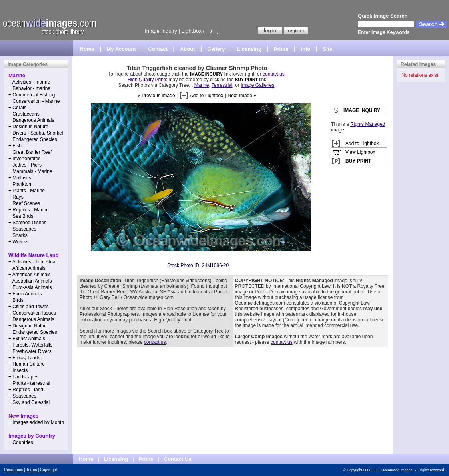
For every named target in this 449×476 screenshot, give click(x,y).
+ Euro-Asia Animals (30, 287)
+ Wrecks (18, 242)
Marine (202, 85)
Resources (14, 470)
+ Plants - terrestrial (29, 383)
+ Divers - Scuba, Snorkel (36, 133)
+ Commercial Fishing (32, 95)
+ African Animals (27, 268)
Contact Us (178, 459)
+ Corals (17, 108)
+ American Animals (30, 275)
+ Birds (16, 300)
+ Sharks (18, 235)
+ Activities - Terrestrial (32, 262)
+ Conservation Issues (32, 313)
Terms (31, 470)
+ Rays (16, 197)
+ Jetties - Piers (25, 165)
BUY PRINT (246, 80)
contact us (274, 74)
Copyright (49, 470)
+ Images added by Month (36, 422)
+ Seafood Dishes (27, 223)
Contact (158, 49)
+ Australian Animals (30, 281)
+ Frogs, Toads (24, 358)
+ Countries (21, 442)
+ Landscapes (23, 377)
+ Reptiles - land (26, 390)
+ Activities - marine (29, 82)
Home (87, 49)
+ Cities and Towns (29, 307)
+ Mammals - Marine (30, 171)
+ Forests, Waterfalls (30, 345)
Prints (281, 49)
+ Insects (18, 370)
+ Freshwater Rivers (30, 351)
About (188, 49)
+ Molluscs (20, 178)
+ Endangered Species (33, 139)
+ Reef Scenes (24, 203)
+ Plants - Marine (27, 191)
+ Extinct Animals (27, 339)
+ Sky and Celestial (29, 402)
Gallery (216, 49)
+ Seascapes (22, 229)
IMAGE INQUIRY (207, 74)
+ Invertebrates (24, 159)
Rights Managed (368, 124)
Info (306, 49)
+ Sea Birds (21, 216)
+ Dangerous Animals (31, 120)
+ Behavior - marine (29, 88)
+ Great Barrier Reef (30, 152)
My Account (121, 49)
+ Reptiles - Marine (29, 210)
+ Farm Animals (25, 294)
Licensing (249, 49)
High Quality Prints (147, 80)
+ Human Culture (27, 364)
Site (327, 49)
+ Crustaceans (24, 114)
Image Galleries (257, 85)
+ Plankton (20, 184)
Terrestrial (222, 85)
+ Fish (15, 146)
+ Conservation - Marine (34, 101)
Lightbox (192, 31)
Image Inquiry (161, 31)
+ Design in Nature (28, 127)
